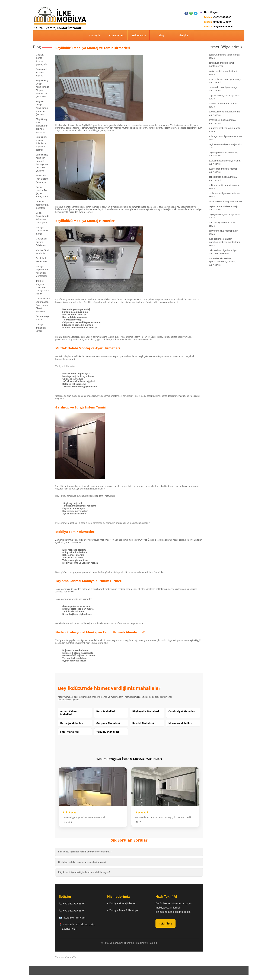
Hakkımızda (139, 35)
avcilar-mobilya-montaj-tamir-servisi (223, 73)
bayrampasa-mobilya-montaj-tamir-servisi (223, 154)
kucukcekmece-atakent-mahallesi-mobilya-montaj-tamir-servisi (225, 242)
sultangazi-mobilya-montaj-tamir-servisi (225, 138)
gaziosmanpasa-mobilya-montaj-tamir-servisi (225, 162)
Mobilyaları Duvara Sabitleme (41, 242)
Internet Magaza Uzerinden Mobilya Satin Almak (43, 287)
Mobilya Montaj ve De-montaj (43, 231)
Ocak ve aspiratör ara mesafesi (42, 205)
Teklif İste (165, 923)
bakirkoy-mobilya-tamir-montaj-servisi (224, 187)
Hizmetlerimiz (117, 35)
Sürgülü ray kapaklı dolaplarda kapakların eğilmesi (42, 143)
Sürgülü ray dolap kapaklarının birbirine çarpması (42, 126)
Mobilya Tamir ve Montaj (43, 252)
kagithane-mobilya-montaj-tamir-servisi (225, 146)
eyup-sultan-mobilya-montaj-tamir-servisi (223, 170)
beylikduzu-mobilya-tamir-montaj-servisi (222, 64)
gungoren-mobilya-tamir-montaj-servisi (225, 130)
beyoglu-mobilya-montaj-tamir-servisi (224, 216)
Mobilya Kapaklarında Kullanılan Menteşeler (42, 271)
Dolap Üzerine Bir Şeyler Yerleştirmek (42, 192)
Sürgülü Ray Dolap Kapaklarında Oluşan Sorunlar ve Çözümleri (42, 89)
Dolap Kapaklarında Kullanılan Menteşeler (42, 218)
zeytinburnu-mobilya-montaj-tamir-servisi (223, 208)
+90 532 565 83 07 (74, 903)
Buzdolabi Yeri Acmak (41, 260)
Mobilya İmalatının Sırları (41, 328)
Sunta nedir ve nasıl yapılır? (42, 72)
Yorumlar (60, 957)
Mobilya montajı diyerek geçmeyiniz (41, 60)
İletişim (184, 35)
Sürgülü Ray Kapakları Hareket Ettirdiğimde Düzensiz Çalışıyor (42, 163)
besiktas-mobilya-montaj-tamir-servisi (224, 195)
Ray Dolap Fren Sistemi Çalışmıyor (42, 179)
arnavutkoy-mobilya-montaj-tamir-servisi (223, 121)
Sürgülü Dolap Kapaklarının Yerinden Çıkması (42, 108)
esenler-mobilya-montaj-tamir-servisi (224, 105)
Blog (161, 35)
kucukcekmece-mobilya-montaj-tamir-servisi (225, 81)
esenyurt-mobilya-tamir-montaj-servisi (224, 56)
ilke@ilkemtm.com (74, 917)
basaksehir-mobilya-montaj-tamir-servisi (223, 89)
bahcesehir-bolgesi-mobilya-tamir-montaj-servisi (223, 252)
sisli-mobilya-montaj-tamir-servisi (225, 201)
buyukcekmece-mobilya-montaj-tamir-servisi (225, 113)
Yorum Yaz (71, 957)
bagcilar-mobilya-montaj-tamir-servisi (224, 97)
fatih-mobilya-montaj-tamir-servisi (222, 224)
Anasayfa (94, 35)
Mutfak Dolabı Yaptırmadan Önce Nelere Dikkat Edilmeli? (43, 305)
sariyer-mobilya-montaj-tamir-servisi (223, 232)
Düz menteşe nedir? (42, 318)
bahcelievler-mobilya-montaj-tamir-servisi (223, 178)
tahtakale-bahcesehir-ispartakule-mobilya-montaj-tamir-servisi (223, 262)
